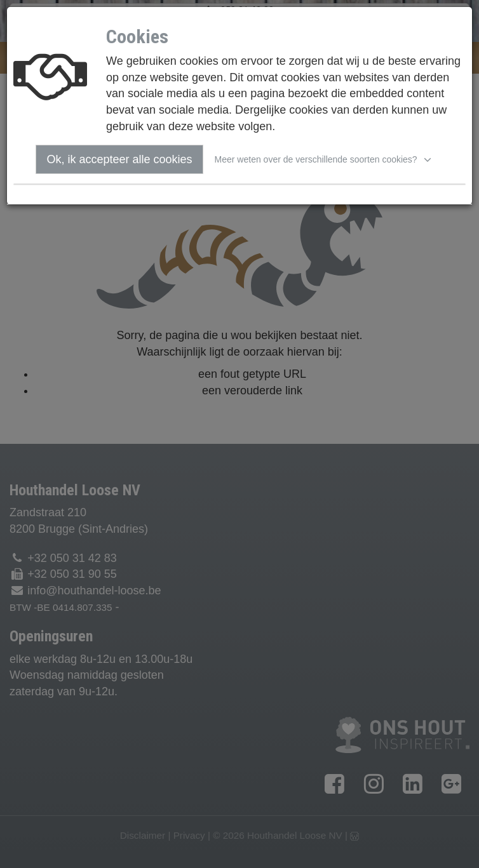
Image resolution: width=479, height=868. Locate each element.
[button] (325, 159)
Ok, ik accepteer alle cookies (119, 159)
